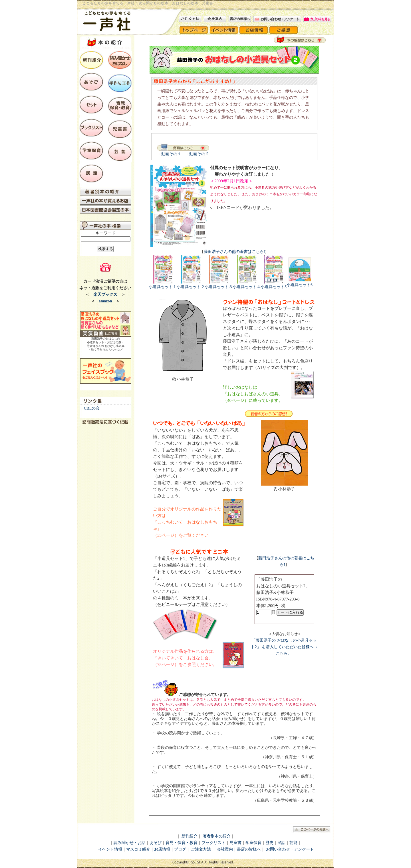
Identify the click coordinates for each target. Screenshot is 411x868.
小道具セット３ (219, 285)
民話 (281, 843)
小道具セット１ (163, 285)
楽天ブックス (105, 295)
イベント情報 (110, 849)
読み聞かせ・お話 (130, 843)
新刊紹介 (190, 836)
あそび (156, 843)
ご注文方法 (201, 849)
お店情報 (162, 849)
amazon (105, 301)
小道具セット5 (274, 285)
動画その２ (199, 154)
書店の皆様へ (249, 849)
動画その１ (171, 154)
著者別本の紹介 (217, 836)
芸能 (293, 843)
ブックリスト (213, 843)
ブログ (180, 849)
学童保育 (253, 843)
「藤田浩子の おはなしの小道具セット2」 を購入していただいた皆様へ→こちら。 (284, 647)
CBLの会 (92, 408)
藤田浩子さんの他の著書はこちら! (234, 252)
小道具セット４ (247, 285)
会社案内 (225, 849)
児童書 (235, 843)
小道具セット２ (191, 285)
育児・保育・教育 (182, 843)
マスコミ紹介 (138, 849)
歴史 (269, 843)
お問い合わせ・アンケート (290, 849)
